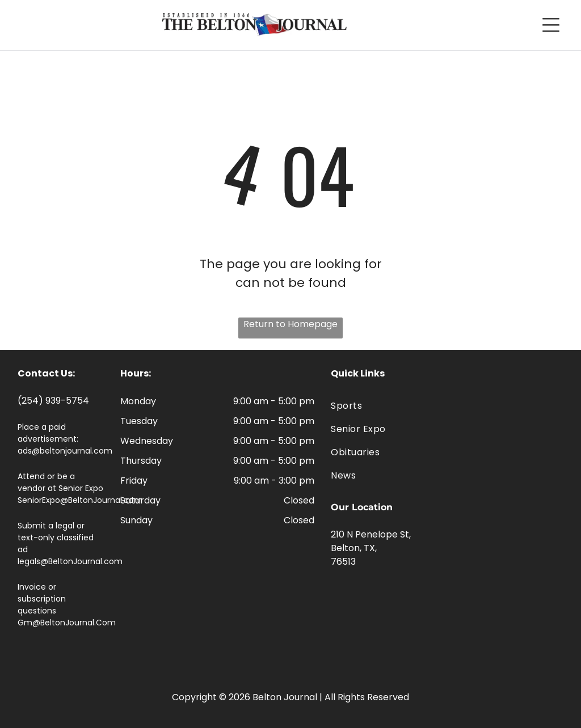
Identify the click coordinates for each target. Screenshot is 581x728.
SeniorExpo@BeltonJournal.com (80, 500)
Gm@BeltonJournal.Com (67, 623)
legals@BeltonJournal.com (70, 561)
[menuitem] (447, 406)
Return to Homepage (290, 324)
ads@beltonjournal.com (65, 451)
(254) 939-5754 (53, 401)
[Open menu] (551, 25)
